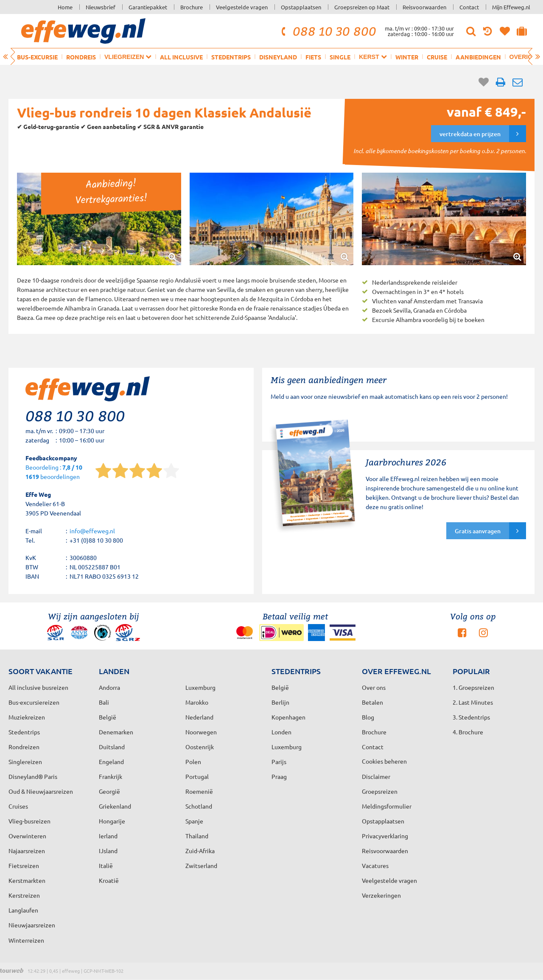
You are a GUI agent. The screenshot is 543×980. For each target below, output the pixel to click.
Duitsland (112, 747)
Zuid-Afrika (200, 851)
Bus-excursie (37, 57)
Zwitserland (201, 865)
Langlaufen (23, 910)
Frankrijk (111, 776)
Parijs (279, 762)
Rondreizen (24, 747)
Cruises (18, 806)
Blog (368, 717)
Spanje (194, 821)
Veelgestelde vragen (242, 7)
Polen (193, 762)
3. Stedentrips (471, 717)
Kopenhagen (288, 717)
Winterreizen (26, 940)
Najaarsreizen (27, 851)
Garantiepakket (148, 7)
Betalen (372, 702)
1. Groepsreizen (473, 687)
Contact (469, 7)
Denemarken (116, 732)
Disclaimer (376, 776)
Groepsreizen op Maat (362, 7)
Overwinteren (27, 836)
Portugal (197, 776)
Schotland (199, 806)
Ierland (108, 836)
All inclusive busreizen (38, 687)
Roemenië (199, 791)
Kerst (373, 57)
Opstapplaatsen (301, 7)
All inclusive (181, 57)
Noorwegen (201, 732)
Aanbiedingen (478, 57)
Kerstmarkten (27, 880)
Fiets (313, 57)
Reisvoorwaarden (424, 7)
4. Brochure (468, 732)
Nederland (199, 717)
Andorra (109, 687)
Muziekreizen (27, 717)
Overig (525, 57)
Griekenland (115, 806)
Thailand (197, 836)
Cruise (437, 57)
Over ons (374, 687)
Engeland (111, 762)
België (108, 717)
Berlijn (280, 702)
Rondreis (81, 57)
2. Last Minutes (473, 702)
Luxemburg (287, 747)
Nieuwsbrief (101, 7)
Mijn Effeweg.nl (511, 7)
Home (65, 7)
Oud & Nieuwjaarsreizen (41, 791)
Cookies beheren (384, 761)
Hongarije (112, 821)
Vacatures (375, 865)
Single (340, 57)
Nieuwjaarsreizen (32, 925)
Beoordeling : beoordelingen (54, 472)
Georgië (109, 791)
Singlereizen (25, 762)
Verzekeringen (381, 895)
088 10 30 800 (327, 31)
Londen (281, 732)
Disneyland (278, 57)
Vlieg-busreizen (29, 821)
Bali (104, 702)
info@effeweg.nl (92, 531)
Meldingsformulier (387, 806)
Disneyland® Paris (33, 776)
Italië (106, 865)
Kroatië (109, 880)
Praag (279, 776)
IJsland (108, 851)
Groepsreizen (380, 791)
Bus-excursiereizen (34, 702)
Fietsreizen (24, 865)
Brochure (192, 7)
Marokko (197, 702)
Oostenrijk (200, 747)
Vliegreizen (128, 57)
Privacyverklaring (385, 836)
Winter (407, 57)
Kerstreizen (24, 895)
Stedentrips (231, 57)
